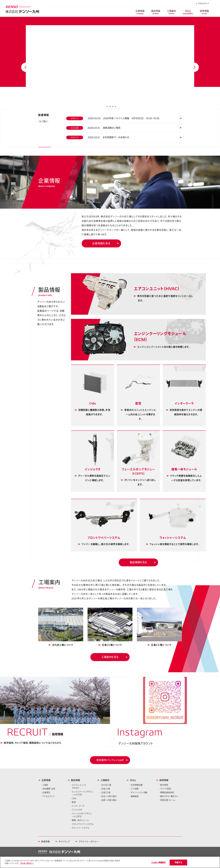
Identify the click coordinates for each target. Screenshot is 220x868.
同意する (179, 862)
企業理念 (46, 792)
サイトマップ (64, 842)
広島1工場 (106, 789)
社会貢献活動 (137, 785)
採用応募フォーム (168, 800)
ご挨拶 (45, 785)
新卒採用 (164, 785)
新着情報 (46, 842)
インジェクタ (77, 810)
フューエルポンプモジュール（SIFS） (82, 815)
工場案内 (171, 12)
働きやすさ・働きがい (169, 796)
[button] (110, 760)
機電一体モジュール (80, 820)
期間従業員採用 (167, 792)
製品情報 (156, 12)
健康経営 (135, 796)
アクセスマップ (203, 4)
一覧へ (44, 121)
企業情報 (140, 12)
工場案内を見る (110, 657)
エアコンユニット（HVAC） (79, 786)
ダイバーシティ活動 (139, 792)
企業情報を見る (101, 243)
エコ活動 (135, 789)
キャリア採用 (166, 789)
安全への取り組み (109, 796)
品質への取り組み (109, 800)
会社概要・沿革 (49, 789)
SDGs (188, 12)
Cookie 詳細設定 (159, 862)
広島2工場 (106, 792)
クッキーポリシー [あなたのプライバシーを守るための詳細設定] (27, 863)
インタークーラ (78, 806)
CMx (74, 798)
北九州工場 (106, 785)
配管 (74, 802)
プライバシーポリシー (89, 842)
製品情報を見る (138, 562)
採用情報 (204, 12)
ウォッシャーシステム (81, 828)
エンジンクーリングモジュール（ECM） (83, 793)
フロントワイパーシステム (83, 824)
